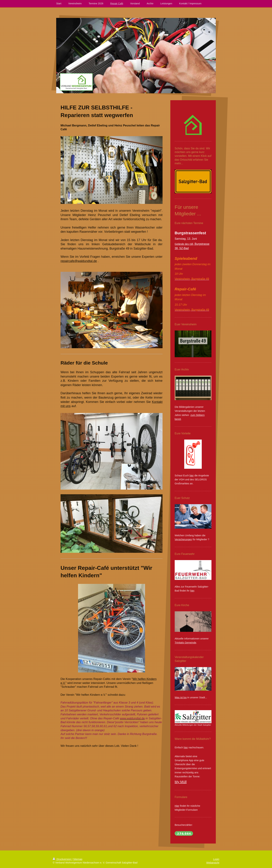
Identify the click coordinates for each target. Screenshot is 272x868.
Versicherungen (183, 539)
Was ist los (181, 697)
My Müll (181, 782)
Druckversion (62, 859)
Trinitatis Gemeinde (185, 643)
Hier (177, 806)
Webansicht (213, 863)
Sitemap (78, 859)
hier (192, 476)
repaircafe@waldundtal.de (79, 261)
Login (216, 859)
